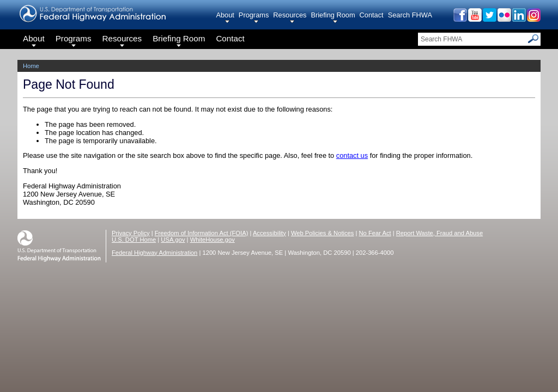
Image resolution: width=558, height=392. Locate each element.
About (225, 15)
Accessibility (269, 233)
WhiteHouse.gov (213, 240)
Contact (372, 15)
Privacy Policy (131, 233)
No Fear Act (375, 233)
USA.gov (173, 240)
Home (31, 66)
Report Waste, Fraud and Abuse (439, 233)
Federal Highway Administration (154, 253)
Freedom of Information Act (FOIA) (202, 233)
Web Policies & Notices (322, 233)
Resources (290, 15)
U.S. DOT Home (134, 240)
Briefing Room (333, 15)
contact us (352, 155)
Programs (254, 15)
